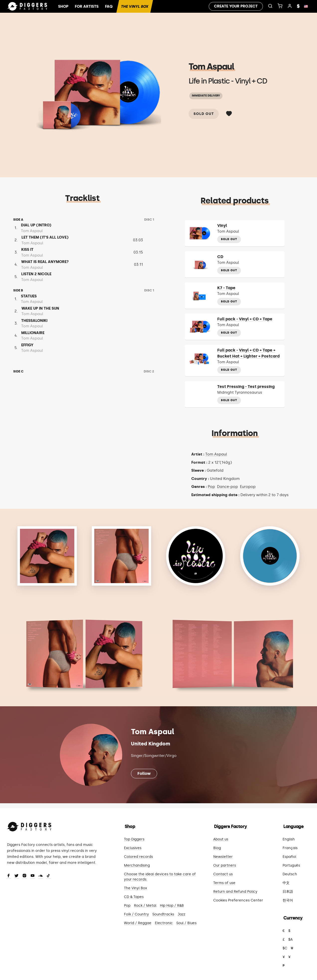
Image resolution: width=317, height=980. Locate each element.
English (289, 839)
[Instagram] (24, 876)
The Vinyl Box (135, 6)
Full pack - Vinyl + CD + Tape (245, 319)
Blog (217, 848)
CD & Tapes (134, 897)
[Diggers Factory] (29, 826)
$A (290, 939)
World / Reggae (138, 923)
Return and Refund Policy (235, 892)
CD (220, 257)
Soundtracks (163, 914)
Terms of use (224, 883)
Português (291, 865)
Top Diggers (134, 839)
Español (289, 857)
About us (221, 839)
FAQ (109, 6)
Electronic (164, 923)
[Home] (27, 6)
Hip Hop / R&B (172, 906)
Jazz (181, 914)
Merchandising (137, 865)
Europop (248, 487)
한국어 (288, 900)
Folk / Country (136, 914)
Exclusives (133, 848)
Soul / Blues (186, 923)
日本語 (288, 892)
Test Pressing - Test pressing (246, 387)
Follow (144, 773)
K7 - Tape (226, 288)
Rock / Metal (145, 906)
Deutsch (290, 874)
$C (285, 948)
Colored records (138, 857)
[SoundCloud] (40, 876)
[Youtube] (32, 876)
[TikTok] (48, 876)
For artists (87, 6)
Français (290, 848)
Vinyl (222, 225)
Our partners (225, 865)
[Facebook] (8, 876)
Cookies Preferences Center (238, 900)
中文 (286, 883)
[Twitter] (16, 876)
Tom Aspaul (211, 67)
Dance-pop (227, 487)
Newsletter (223, 857)
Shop (63, 6)
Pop (211, 487)
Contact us (223, 874)
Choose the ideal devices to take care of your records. (160, 877)
